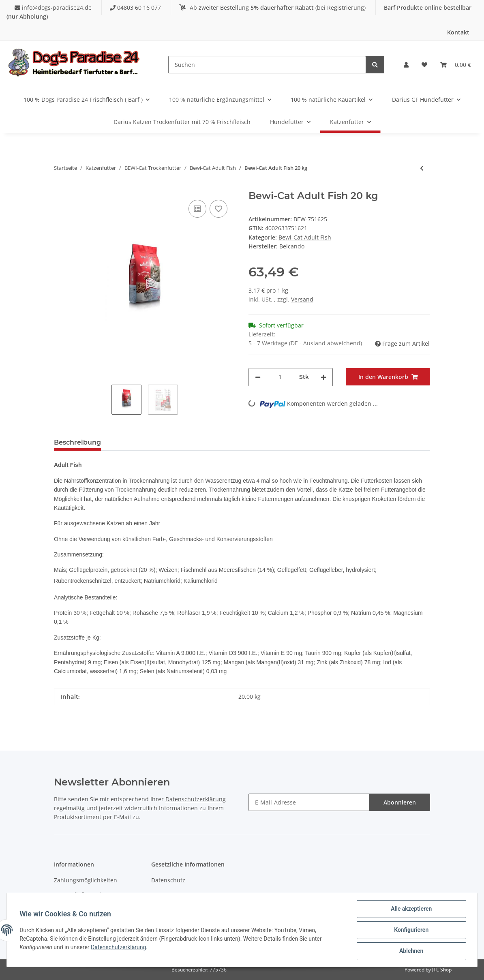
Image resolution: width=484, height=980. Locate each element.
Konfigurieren (411, 930)
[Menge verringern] (258, 377)
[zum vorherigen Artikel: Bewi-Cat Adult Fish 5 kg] (422, 168)
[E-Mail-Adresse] (309, 802)
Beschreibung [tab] (77, 442)
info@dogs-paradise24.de (54, 7)
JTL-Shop (442, 970)
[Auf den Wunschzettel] (218, 209)
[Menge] (280, 377)
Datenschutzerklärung (196, 799)
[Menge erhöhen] (323, 377)
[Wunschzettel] (424, 65)
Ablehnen (411, 951)
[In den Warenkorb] (388, 377)
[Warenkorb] (456, 65)
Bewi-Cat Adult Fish (305, 237)
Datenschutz (168, 880)
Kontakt (458, 32)
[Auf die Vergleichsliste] (197, 209)
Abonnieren (400, 802)
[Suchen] (267, 65)
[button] (406, 65)
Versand (302, 299)
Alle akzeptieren (411, 909)
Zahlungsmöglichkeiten (86, 880)
